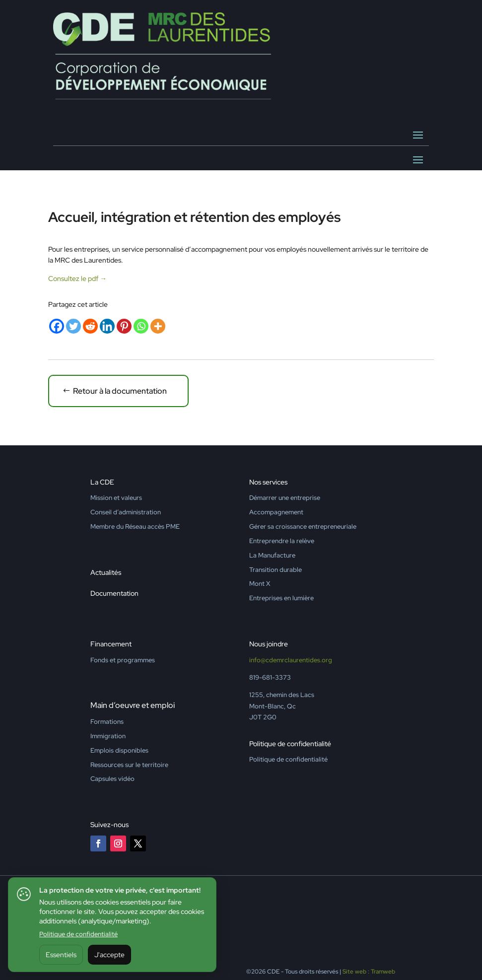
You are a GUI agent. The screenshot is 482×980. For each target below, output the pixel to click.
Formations (107, 722)
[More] (158, 326)
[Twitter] (73, 326)
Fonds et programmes (123, 660)
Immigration (108, 736)
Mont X (260, 584)
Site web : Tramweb (369, 972)
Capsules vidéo (112, 779)
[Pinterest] (124, 326)
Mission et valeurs (116, 498)
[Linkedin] (107, 326)
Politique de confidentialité (78, 934)
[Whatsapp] (141, 326)
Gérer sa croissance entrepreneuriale (303, 526)
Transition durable (275, 570)
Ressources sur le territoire (129, 765)
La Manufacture (272, 555)
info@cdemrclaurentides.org (291, 660)
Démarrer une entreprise (285, 498)
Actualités (106, 572)
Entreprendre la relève (282, 541)
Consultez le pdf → (77, 279)
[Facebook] (57, 326)
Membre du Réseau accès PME (135, 526)
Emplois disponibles (119, 750)
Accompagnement (276, 512)
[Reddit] (90, 326)
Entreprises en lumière (281, 598)
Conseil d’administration (126, 512)
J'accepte (109, 955)
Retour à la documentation (120, 391)
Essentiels (61, 955)
